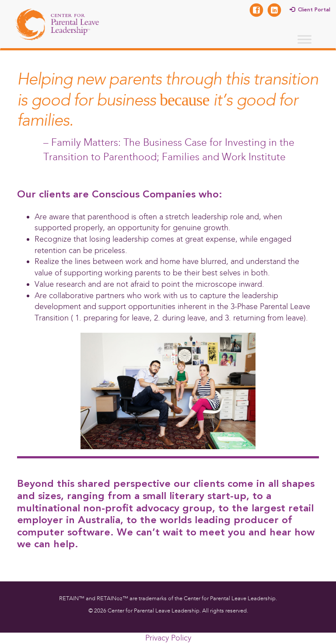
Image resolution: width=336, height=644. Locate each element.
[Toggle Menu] (304, 39)
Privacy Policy (168, 638)
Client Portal (314, 10)
